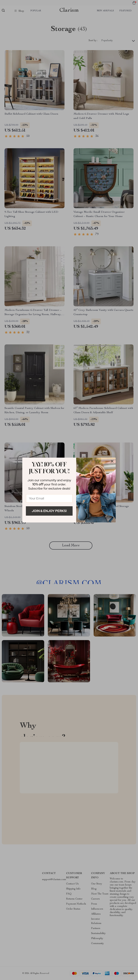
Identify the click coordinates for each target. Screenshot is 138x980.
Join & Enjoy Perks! (49, 511)
